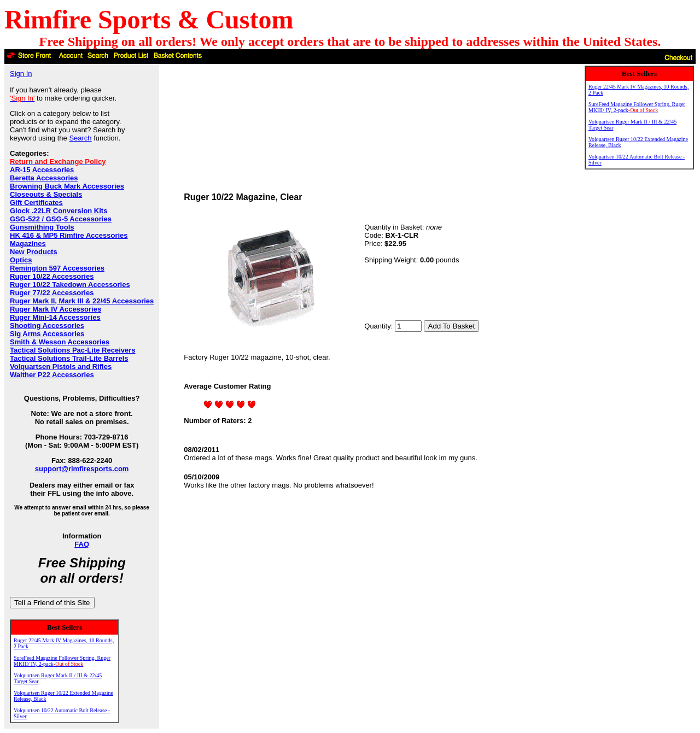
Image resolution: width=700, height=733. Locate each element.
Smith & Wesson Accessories (60, 342)
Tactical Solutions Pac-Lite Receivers (73, 350)
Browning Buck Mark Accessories (67, 186)
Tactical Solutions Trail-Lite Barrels (69, 358)
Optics (21, 260)
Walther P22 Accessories (52, 375)
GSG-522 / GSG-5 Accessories (61, 219)
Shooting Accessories (47, 326)
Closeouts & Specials (46, 194)
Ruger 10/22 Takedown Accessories (70, 285)
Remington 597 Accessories (57, 268)
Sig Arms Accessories (47, 334)
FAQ (82, 544)
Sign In (21, 74)
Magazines (28, 244)
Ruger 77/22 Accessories (52, 293)
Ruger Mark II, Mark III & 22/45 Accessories (82, 301)
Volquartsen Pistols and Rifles (61, 366)
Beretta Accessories (44, 178)
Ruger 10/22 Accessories (52, 276)
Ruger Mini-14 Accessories (55, 317)
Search (80, 138)
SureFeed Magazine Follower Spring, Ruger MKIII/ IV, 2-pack (62, 661)
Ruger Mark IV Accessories (56, 309)
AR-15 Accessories (42, 170)
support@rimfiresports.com (82, 469)
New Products (34, 252)
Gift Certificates (36, 203)
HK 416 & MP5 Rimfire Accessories (69, 235)
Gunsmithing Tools (42, 227)
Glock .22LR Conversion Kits (59, 211)
